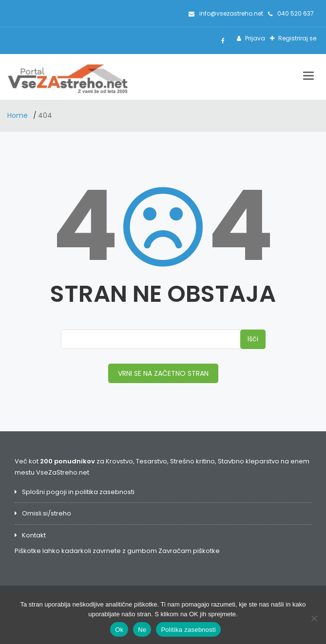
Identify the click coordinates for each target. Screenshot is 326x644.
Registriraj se (297, 38)
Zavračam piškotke (189, 551)
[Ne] (314, 618)
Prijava (254, 38)
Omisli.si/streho (47, 513)
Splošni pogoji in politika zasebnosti (78, 492)
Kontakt (34, 535)
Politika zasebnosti (188, 630)
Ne (142, 630)
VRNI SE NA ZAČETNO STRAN (163, 373)
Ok (119, 630)
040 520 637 (291, 13)
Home (19, 115)
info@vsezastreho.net (226, 13)
